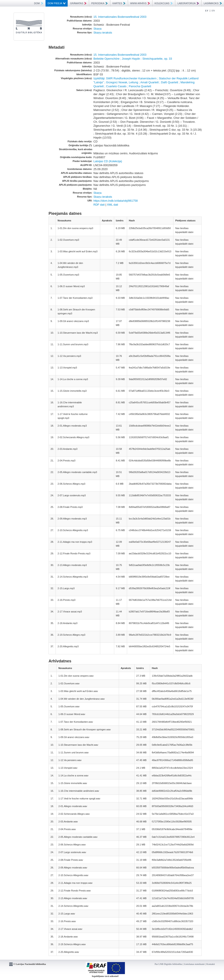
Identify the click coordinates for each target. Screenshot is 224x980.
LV (207, 11)
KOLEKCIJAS (164, 3)
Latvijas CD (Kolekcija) (108, 161)
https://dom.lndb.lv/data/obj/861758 (115, 201)
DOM (39, 3)
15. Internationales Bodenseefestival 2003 (120, 17)
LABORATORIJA (188, 3)
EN (213, 11)
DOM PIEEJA (57, 3)
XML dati (113, 205)
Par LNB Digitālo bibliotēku (168, 964)
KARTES (119, 3)
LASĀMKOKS (213, 3)
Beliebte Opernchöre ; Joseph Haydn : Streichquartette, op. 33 (133, 59)
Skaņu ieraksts (103, 33)
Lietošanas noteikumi (194, 964)
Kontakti (211, 964)
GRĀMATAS (78, 3)
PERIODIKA (99, 3)
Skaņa (97, 29)
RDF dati (99, 205)
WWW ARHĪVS (140, 3)
